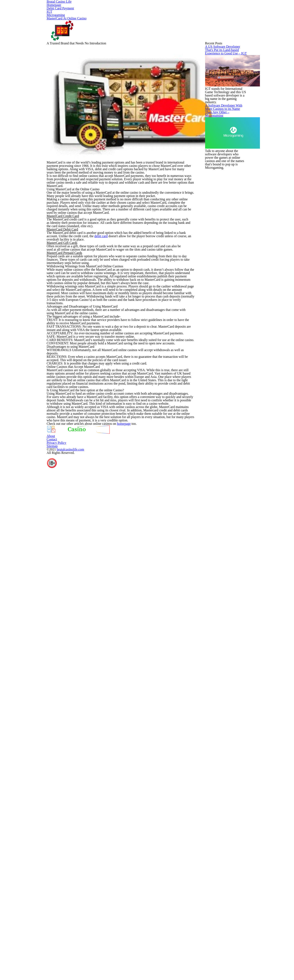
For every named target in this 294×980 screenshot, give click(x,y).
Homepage (79, 8)
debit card (141, 453)
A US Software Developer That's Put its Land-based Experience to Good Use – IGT (223, 209)
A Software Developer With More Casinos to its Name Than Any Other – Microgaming (223, 328)
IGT (145, 8)
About (147, 974)
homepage (140, 909)
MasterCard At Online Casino (217, 8)
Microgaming (169, 8)
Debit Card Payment (116, 8)
